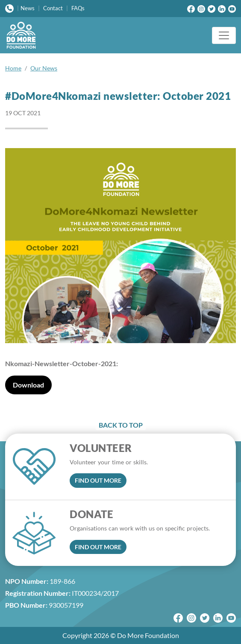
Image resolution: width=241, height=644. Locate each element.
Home (13, 68)
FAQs (78, 8)
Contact (53, 8)
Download (28, 385)
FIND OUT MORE (98, 480)
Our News (44, 68)
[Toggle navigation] (224, 35)
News (28, 8)
